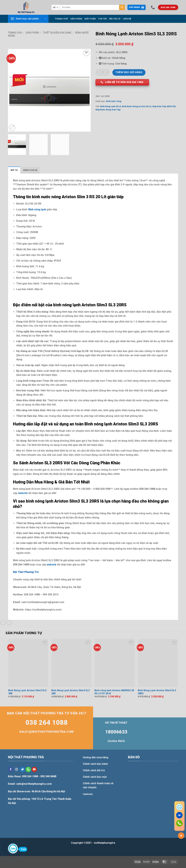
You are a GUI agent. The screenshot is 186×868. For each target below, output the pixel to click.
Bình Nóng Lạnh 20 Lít (111, 106)
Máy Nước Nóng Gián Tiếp (108, 110)
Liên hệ (127, 19)
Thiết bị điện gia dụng (57, 33)
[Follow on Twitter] (22, 769)
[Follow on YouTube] (34, 769)
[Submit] (122, 7)
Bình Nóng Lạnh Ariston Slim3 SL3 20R (70, 692)
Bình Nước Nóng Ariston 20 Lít (137, 106)
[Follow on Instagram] (17, 769)
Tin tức (103, 19)
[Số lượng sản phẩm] (103, 72)
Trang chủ (61, 19)
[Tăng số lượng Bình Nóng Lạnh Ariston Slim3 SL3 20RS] (108, 72)
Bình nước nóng (114, 101)
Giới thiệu (90, 19)
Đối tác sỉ (115, 19)
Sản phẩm (76, 19)
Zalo (22, 849)
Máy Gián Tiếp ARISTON (164, 106)
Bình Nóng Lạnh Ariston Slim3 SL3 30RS (157, 692)
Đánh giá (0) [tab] (30, 170)
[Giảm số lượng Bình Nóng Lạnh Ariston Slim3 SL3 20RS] (97, 72)
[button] (137, 7)
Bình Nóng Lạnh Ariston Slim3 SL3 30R (27, 692)
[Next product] (3, 623)
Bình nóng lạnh (37, 209)
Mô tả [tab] (14, 170)
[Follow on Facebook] (11, 769)
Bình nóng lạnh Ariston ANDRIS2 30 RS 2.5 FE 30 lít (114, 692)
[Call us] (28, 769)
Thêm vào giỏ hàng (129, 72)
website (23, 493)
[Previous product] (9, 623)
